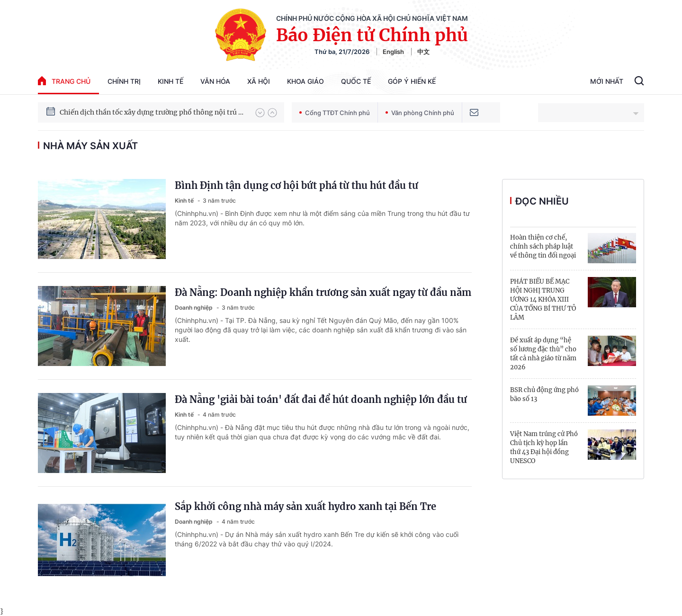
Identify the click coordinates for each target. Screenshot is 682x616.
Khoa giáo (305, 81)
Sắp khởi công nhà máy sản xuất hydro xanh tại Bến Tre (305, 506)
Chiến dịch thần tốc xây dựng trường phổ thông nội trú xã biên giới (153, 112)
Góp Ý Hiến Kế (412, 81)
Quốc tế (356, 81)
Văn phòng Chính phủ (420, 113)
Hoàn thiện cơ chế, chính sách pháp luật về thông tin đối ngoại (543, 246)
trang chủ (64, 81)
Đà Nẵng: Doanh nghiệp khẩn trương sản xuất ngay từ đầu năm (323, 292)
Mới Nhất (607, 81)
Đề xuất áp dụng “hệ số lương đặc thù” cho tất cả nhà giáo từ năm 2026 (543, 354)
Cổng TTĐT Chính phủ (335, 113)
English (393, 52)
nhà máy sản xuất (90, 146)
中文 (423, 52)
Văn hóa (215, 81)
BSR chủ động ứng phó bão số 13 (544, 394)
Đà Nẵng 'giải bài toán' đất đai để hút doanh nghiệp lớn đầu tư (321, 399)
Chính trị (124, 81)
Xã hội (259, 81)
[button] (260, 113)
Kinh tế (170, 81)
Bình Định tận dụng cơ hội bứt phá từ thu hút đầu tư (296, 185)
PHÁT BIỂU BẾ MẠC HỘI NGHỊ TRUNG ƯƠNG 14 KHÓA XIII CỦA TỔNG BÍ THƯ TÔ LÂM (543, 299)
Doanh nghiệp (194, 308)
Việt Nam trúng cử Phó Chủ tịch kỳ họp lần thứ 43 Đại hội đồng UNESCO (544, 447)
